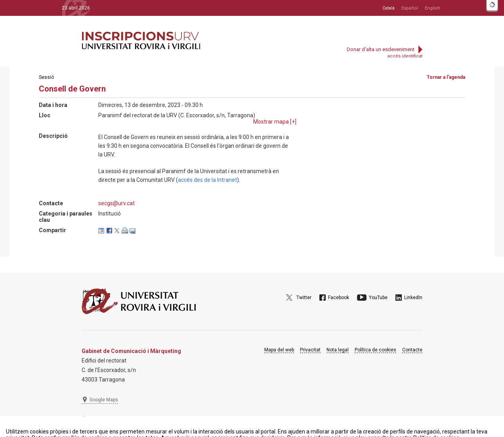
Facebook (339, 298)
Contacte (412, 350)
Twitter (304, 298)
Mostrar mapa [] (275, 122)
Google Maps (104, 400)
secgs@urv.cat (116, 203)
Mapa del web (279, 350)
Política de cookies (375, 350)
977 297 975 (103, 419)
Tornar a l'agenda (446, 77)
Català (388, 8)
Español (410, 8)
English (432, 8)
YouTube (378, 298)
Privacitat (310, 350)
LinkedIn (413, 298)
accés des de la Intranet (207, 180)
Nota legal (338, 350)
